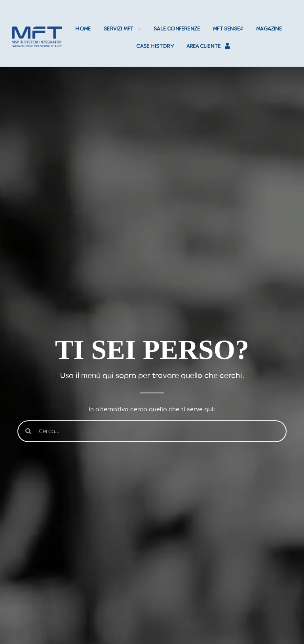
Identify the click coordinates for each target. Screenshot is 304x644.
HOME (83, 28)
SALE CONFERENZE (177, 28)
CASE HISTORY (155, 46)
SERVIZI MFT (122, 29)
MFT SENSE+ (228, 28)
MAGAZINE (269, 28)
